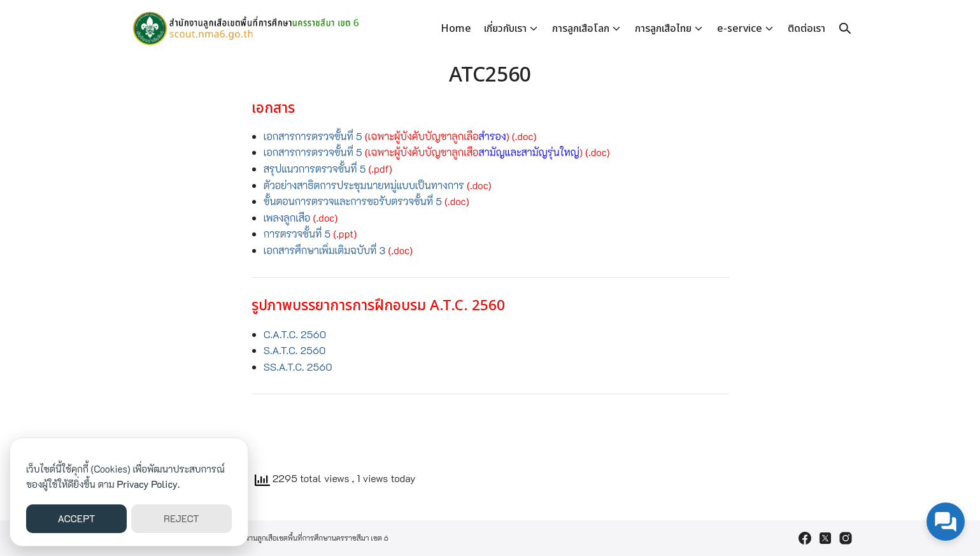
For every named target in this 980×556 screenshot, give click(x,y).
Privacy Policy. (149, 484)
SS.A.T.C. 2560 (298, 367)
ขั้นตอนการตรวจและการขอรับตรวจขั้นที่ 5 (353, 201)
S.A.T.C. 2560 (295, 350)
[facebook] (805, 538)
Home (456, 29)
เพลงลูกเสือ (288, 217)
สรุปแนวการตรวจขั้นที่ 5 (315, 168)
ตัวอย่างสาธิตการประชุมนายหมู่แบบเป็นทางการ (364, 185)
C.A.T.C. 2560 (295, 334)
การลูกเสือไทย (663, 29)
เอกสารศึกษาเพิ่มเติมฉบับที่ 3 (326, 250)
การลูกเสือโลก (581, 29)
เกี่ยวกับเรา (505, 29)
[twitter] (825, 538)
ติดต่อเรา (806, 29)
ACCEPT (77, 518)
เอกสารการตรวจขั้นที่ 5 (314, 136)
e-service (740, 29)
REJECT (181, 518)
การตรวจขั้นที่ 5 (297, 233)
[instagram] (846, 538)
